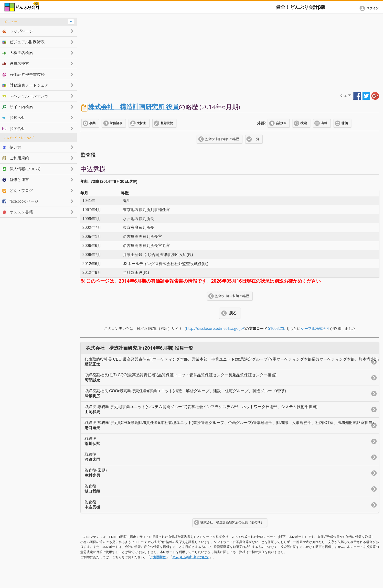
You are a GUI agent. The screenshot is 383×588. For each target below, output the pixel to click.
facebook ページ (20, 201)
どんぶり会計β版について (191, 557)
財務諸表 (116, 123)
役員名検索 (16, 63)
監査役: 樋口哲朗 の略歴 (222, 139)
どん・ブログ (18, 190)
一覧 (256, 139)
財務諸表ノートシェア (26, 85)
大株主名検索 (18, 53)
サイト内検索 (18, 107)
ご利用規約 (158, 557)
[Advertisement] (230, 52)
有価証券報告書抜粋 (24, 74)
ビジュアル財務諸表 (24, 42)
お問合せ (14, 128)
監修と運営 (16, 179)
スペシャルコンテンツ (26, 96)
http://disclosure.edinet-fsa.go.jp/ (215, 328)
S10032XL (277, 328)
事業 (92, 123)
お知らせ (14, 117)
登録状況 (167, 123)
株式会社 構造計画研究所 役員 (133, 107)
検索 (304, 123)
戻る (233, 313)
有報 (324, 123)
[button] (370, 8)
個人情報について (22, 169)
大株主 (141, 123)
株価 (345, 123)
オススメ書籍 (18, 212)
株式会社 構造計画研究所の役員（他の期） (232, 522)
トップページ (18, 31)
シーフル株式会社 (315, 328)
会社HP (281, 123)
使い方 (12, 147)
